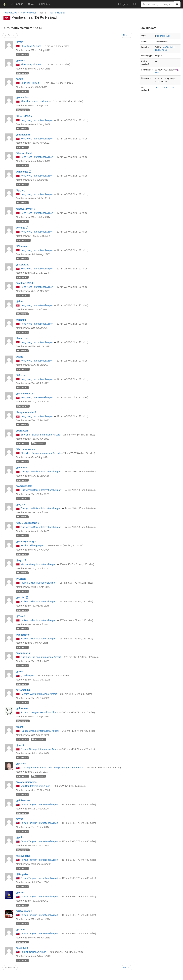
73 (23, 498)
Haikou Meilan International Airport (38, 583)
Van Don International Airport (35, 786)
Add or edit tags (163, 36)
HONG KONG (161, 50)
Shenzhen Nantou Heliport (34, 101)
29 (23, 369)
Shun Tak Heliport (30, 83)
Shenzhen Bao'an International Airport (40, 435)
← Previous (10, 968)
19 (23, 721)
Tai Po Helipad (57, 13)
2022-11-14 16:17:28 (164, 87)
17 (23, 295)
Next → (127, 968)
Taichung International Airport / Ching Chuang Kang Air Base (52, 768)
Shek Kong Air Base (31, 46)
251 (23, 240)
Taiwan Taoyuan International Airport (39, 804)
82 (23, 406)
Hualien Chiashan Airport (33, 952)
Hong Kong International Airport (37, 120)
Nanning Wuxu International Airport (39, 694)
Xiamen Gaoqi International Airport (38, 564)
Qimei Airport (27, 675)
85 (23, 850)
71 (23, 110)
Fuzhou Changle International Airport (40, 712)
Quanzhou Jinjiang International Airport (41, 657)
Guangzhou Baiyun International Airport (41, 472)
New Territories (168, 47)
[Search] (177, 4)
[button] (45, 4)
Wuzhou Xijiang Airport (32, 546)
